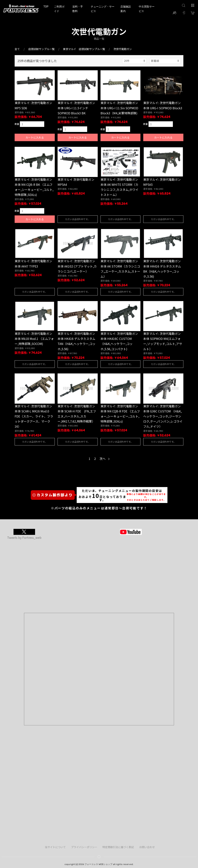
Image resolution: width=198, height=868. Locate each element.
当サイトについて (55, 847)
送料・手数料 (78, 9)
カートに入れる (35, 137)
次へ (105, 459)
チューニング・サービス (103, 9)
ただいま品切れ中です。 (78, 219)
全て (17, 49)
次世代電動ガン (123, 49)
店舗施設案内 (126, 9)
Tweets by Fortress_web (24, 537)
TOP (46, 7)
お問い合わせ (147, 847)
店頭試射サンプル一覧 (41, 49)
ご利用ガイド (59, 9)
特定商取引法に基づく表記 (118, 847)
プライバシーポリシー (84, 847)
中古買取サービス (147, 9)
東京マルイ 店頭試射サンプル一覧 (84, 49)
